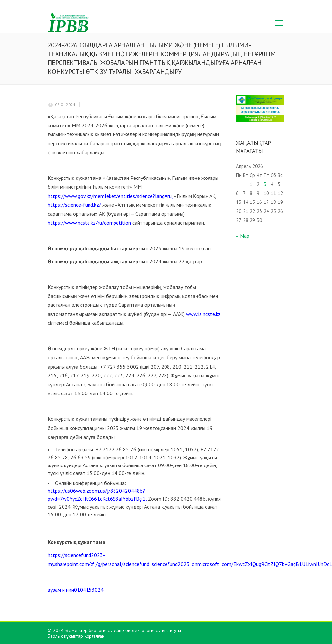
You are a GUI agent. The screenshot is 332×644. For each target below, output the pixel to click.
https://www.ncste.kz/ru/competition (89, 223)
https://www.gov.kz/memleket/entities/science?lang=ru (110, 196)
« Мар (243, 236)
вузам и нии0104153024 (76, 590)
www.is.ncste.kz (203, 314)
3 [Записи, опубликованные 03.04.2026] (265, 184)
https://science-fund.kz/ (74, 205)
